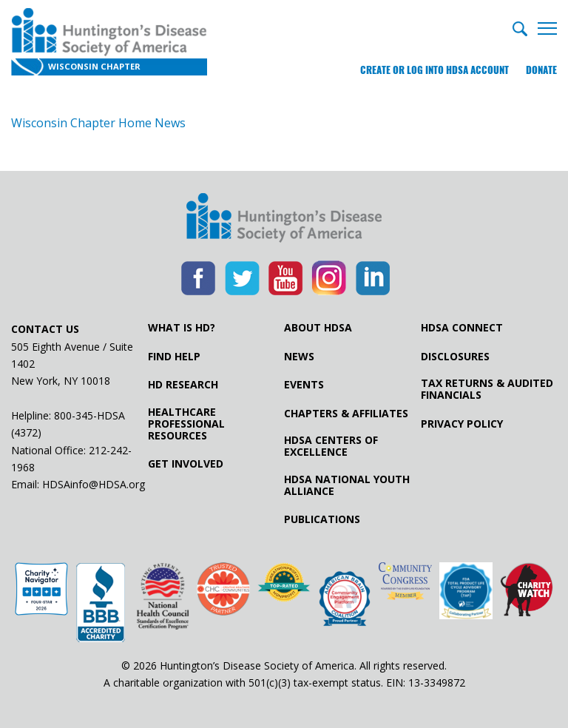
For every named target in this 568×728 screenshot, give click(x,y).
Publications (322, 519)
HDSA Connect (462, 328)
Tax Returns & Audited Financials (487, 389)
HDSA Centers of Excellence (331, 446)
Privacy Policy (462, 424)
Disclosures (455, 357)
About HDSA (318, 328)
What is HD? (182, 328)
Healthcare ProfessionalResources (186, 424)
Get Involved (186, 464)
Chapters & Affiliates (346, 414)
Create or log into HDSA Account (435, 70)
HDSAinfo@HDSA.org (94, 484)
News (299, 357)
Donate (541, 70)
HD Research (183, 385)
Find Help (174, 357)
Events (304, 385)
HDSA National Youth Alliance (347, 485)
